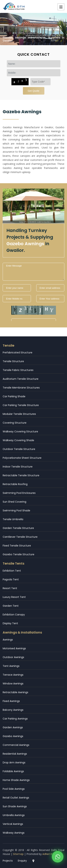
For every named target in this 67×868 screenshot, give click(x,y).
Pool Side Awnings (14, 789)
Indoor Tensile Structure (18, 467)
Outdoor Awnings (13, 657)
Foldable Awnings (13, 771)
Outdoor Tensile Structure (19, 449)
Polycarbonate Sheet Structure (22, 458)
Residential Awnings (15, 754)
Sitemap (18, 854)
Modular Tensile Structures (19, 414)
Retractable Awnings (15, 692)
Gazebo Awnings (13, 736)
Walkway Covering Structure (20, 431)
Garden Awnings (13, 727)
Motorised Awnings (14, 648)
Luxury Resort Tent (14, 597)
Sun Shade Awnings (15, 806)
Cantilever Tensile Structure (20, 537)
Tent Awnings (11, 666)
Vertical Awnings (13, 824)
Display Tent (10, 623)
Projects (8, 861)
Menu (61, 7)
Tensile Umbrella (13, 519)
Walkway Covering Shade (18, 440)
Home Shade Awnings (16, 780)
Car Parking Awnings (15, 719)
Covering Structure (15, 423)
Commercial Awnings (16, 745)
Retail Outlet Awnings (16, 798)
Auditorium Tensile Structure (21, 379)
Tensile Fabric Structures (18, 370)
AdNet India (49, 854)
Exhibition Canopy (14, 615)
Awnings (8, 640)
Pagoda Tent (11, 579)
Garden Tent (11, 606)
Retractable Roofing (15, 484)
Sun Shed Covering (14, 502)
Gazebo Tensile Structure (18, 554)
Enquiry (22, 861)
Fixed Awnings (11, 701)
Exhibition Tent (12, 571)
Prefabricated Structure (18, 353)
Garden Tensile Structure (18, 528)
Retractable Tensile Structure (21, 475)
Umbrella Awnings (14, 815)
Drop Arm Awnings (14, 763)
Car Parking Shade (14, 396)
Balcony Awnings (13, 710)
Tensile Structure (13, 361)
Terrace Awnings (13, 675)
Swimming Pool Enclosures (19, 493)
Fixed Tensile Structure (17, 546)
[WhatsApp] (58, 857)
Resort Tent (10, 588)
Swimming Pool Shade (16, 510)
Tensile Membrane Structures (21, 388)
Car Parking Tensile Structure (21, 405)
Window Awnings (13, 684)
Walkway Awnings (14, 833)
